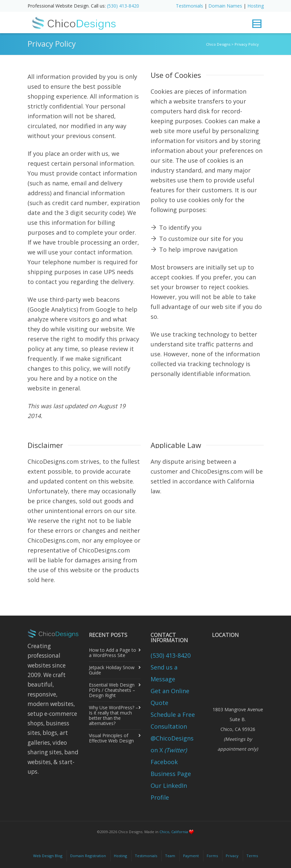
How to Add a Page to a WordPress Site (113, 653)
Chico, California (174, 832)
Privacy (232, 856)
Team (170, 856)
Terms (252, 856)
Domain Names (225, 6)
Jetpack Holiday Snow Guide (112, 670)
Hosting (256, 6)
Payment (191, 856)
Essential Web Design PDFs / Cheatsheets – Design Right (112, 690)
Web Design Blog (48, 856)
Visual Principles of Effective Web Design (111, 738)
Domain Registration (88, 856)
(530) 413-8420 (123, 6)
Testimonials (189, 6)
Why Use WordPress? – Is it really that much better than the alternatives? (114, 715)
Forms (212, 856)
